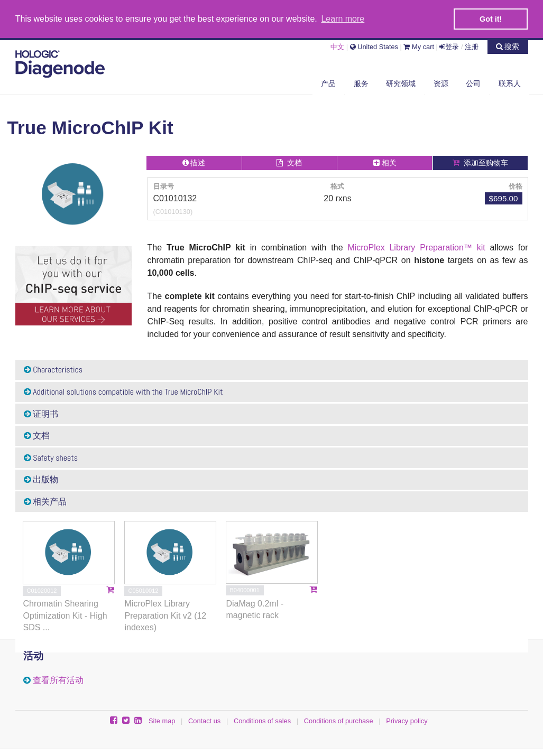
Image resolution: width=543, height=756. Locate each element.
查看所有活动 (58, 680)
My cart (419, 46)
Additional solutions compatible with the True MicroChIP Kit (123, 391)
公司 (473, 83)
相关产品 (45, 501)
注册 (472, 46)
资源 (441, 83)
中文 (337, 46)
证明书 (41, 413)
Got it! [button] (491, 19)
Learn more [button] (343, 19)
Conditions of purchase (339, 720)
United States (374, 46)
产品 (328, 83)
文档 (37, 435)
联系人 (510, 83)
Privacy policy (407, 720)
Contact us (204, 720)
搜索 (508, 46)
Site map (162, 720)
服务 (361, 83)
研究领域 (401, 83)
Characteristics (53, 370)
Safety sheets (51, 457)
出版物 (41, 479)
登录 (449, 46)
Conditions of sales (262, 720)
